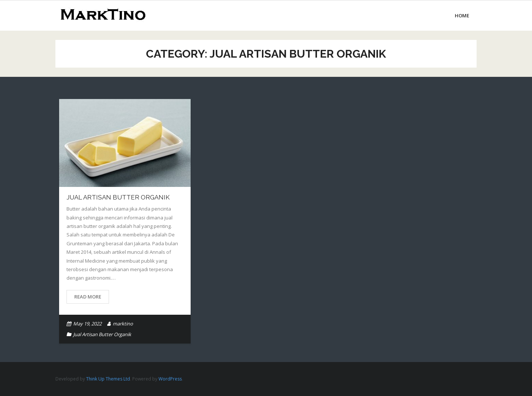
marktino (123, 324)
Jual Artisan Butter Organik (118, 197)
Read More (88, 297)
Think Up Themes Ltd (108, 379)
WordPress (170, 379)
